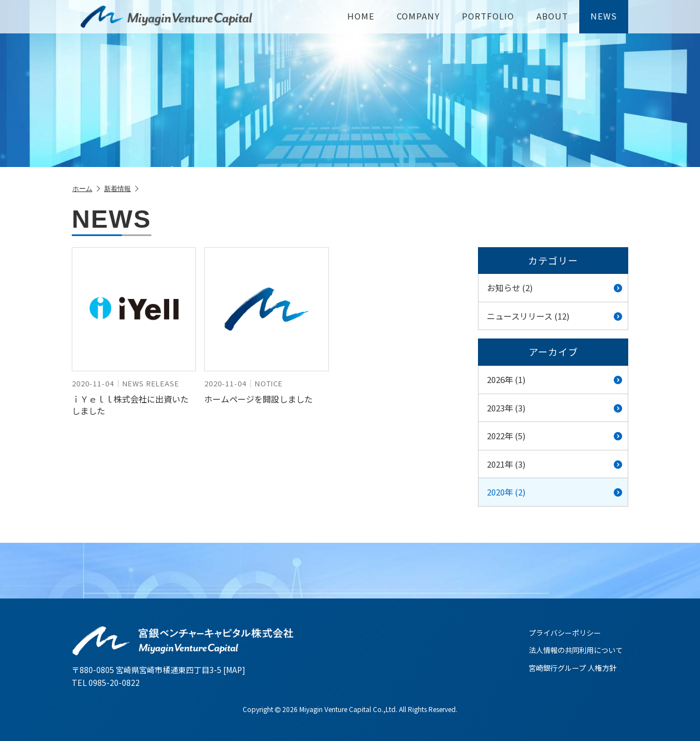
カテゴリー (553, 260)
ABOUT (552, 16)
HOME (361, 16)
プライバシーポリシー (565, 633)
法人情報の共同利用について (576, 650)
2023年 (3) (554, 408)
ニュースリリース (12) (554, 316)
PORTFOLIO (488, 16)
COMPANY (418, 16)
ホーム (86, 189)
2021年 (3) (554, 464)
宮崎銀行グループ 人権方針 (573, 668)
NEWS (604, 16)
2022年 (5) (554, 436)
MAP (234, 670)
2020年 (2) (554, 492)
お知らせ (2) (554, 288)
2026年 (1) (554, 379)
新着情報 (121, 189)
